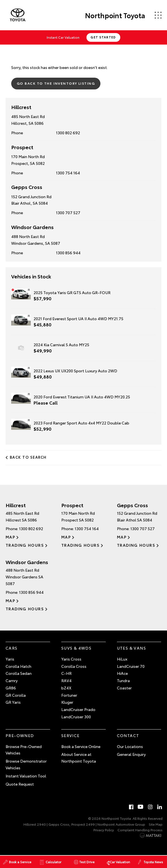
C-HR (66, 673)
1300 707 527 (68, 213)
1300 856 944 (68, 253)
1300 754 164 (68, 173)
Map (10, 537)
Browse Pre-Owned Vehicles (24, 750)
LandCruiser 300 (76, 717)
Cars (12, 648)
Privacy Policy (104, 830)
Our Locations (130, 746)
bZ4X (66, 688)
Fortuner (69, 695)
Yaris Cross (71, 659)
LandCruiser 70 (131, 666)
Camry (12, 680)
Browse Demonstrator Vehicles (26, 764)
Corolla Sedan (19, 673)
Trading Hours (25, 545)
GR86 (11, 688)
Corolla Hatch (18, 666)
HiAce (122, 673)
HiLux (122, 659)
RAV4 (66, 680)
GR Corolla (16, 695)
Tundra (123, 680)
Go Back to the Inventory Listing (56, 83)
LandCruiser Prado (78, 709)
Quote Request (20, 784)
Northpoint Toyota (115, 15)
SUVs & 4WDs (76, 648)
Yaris (10, 659)
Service (70, 735)
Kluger (67, 702)
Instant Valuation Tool (26, 776)
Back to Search (28, 457)
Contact (128, 735)
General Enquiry (131, 754)
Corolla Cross (74, 666)
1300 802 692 (68, 133)
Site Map (156, 824)
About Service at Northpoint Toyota (79, 758)
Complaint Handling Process (140, 830)
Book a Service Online (81, 746)
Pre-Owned (20, 735)
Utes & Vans (131, 648)
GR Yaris (13, 702)
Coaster (124, 688)
